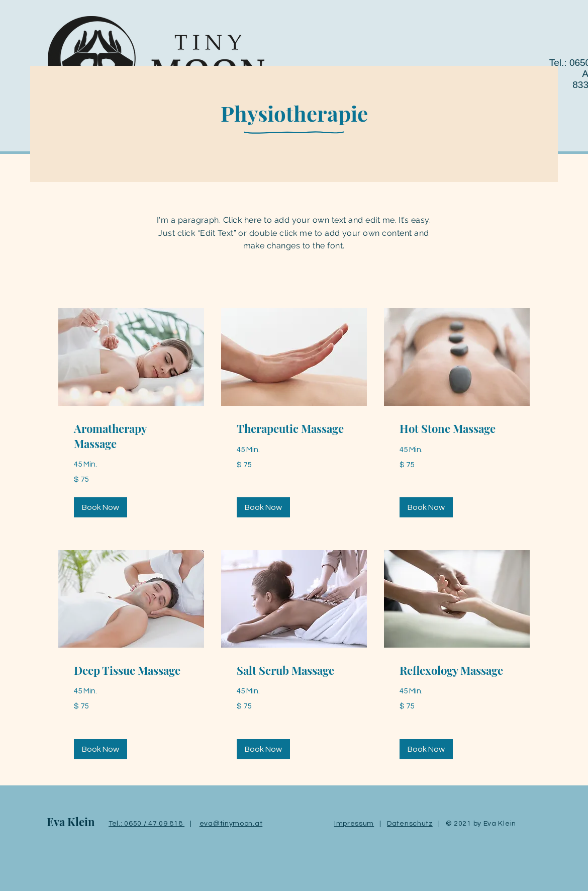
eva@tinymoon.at (231, 824)
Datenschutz (410, 824)
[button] (101, 507)
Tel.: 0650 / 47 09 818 (146, 824)
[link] (131, 436)
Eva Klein (71, 822)
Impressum (354, 824)
